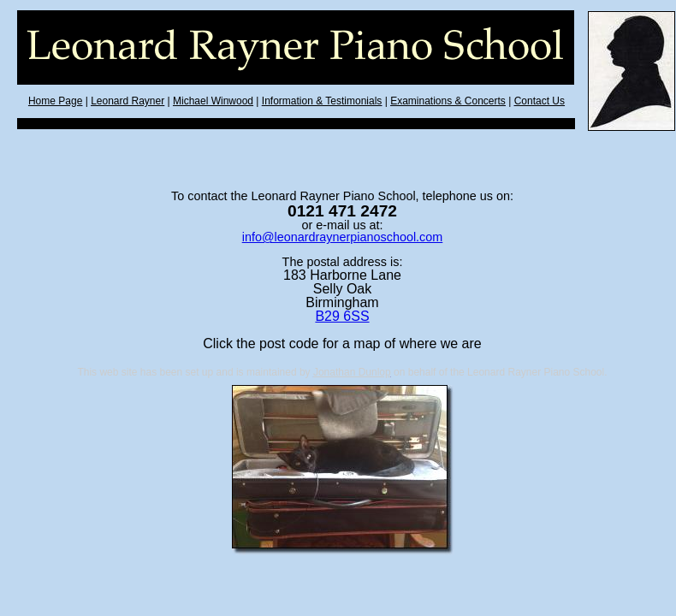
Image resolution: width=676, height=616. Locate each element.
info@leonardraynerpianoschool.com (343, 237)
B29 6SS (342, 316)
